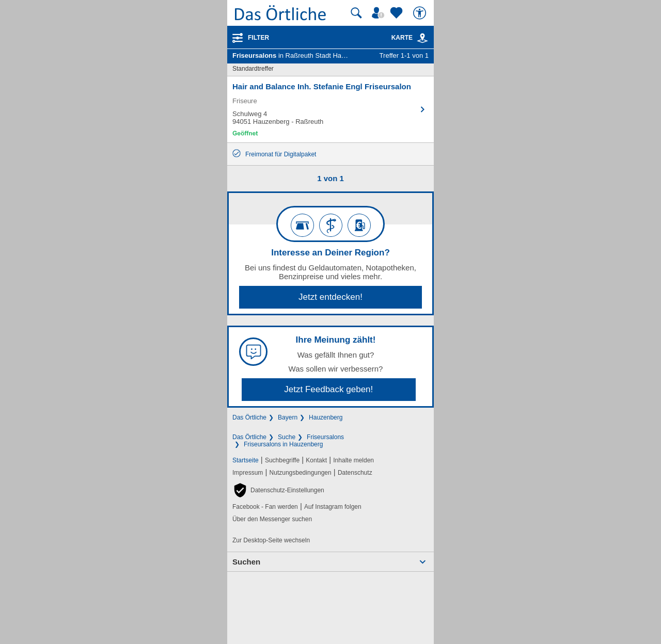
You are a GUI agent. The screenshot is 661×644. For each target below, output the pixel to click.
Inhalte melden (353, 460)
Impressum (248, 473)
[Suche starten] (356, 13)
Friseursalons (325, 437)
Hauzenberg (326, 417)
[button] (278, 490)
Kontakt (316, 460)
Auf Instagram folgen (333, 507)
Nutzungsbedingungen (301, 473)
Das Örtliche (249, 417)
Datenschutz (355, 473)
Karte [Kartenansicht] (410, 38)
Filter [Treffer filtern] (258, 38)
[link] (422, 38)
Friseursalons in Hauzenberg (283, 444)
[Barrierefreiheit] (421, 13)
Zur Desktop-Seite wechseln (271, 540)
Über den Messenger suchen (272, 519)
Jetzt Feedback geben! (328, 389)
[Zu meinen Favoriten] (398, 13)
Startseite (246, 460)
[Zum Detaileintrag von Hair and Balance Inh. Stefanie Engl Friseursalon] (330, 109)
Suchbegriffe (282, 460)
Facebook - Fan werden (265, 507)
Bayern (288, 417)
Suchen (246, 562)
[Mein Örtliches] (380, 13)
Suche (287, 437)
